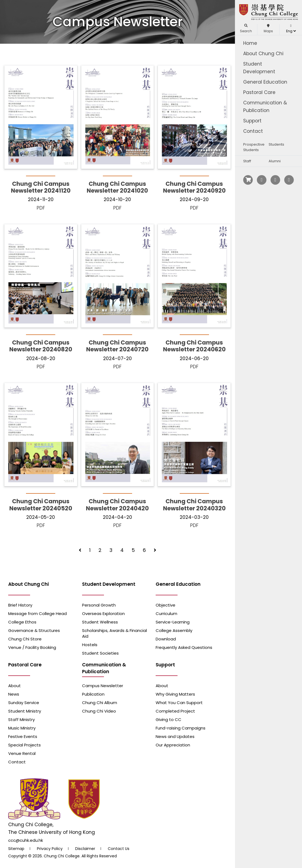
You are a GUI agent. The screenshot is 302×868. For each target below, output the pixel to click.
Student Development (259, 68)
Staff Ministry (21, 720)
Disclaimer (85, 849)
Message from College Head (37, 614)
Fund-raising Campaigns (181, 728)
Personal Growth (99, 605)
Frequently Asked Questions (184, 647)
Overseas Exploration (103, 614)
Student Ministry (25, 711)
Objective (165, 605)
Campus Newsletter (103, 686)
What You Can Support (179, 703)
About (14, 686)
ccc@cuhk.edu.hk (26, 840)
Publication (93, 694)
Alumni (275, 161)
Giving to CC (169, 720)
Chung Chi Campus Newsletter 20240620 (194, 346)
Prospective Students (254, 147)
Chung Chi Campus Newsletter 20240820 (41, 346)
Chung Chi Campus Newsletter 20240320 (194, 505)
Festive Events (23, 736)
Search (246, 29)
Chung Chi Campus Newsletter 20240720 (117, 346)
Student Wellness (100, 622)
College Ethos (22, 622)
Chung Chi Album (100, 703)
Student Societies (100, 653)
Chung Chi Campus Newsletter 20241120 (41, 187)
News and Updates (175, 736)
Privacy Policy (50, 849)
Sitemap (16, 849)
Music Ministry (22, 728)
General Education (265, 82)
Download (166, 639)
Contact (253, 131)
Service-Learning (173, 622)
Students (276, 144)
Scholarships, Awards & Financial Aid (114, 633)
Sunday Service (24, 703)
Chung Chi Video (99, 711)
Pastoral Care (259, 92)
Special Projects (24, 745)
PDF (41, 208)
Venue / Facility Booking (32, 647)
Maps (268, 29)
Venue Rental (22, 753)
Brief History (20, 605)
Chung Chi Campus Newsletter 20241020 (117, 187)
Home (250, 43)
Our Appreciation (173, 745)
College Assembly (174, 630)
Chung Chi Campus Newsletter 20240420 (117, 505)
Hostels (90, 645)
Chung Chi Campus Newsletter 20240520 (41, 505)
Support (252, 121)
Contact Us (119, 849)
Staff (247, 161)
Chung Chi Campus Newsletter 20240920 (194, 187)
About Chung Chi (263, 54)
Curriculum (166, 614)
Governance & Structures (34, 630)
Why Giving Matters (175, 694)
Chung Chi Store (25, 639)
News (14, 694)
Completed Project (175, 711)
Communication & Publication (265, 107)
